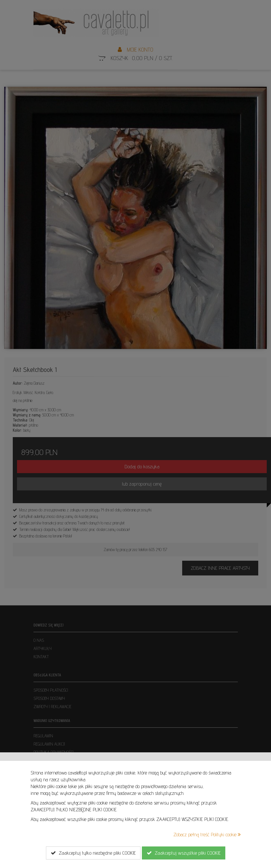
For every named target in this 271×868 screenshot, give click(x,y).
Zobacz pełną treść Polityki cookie (207, 834)
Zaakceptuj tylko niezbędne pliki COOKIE (93, 853)
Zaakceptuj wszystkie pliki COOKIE (184, 853)
